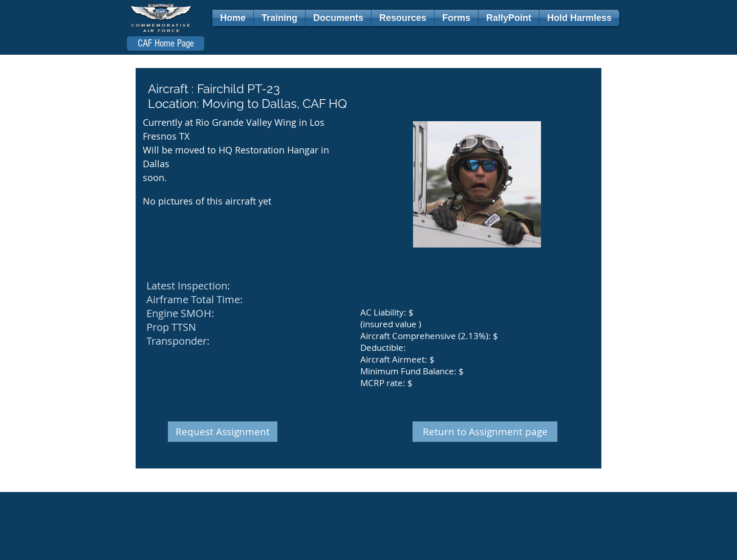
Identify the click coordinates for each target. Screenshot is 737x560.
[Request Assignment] (223, 432)
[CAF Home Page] (166, 43)
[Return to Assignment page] (485, 432)
